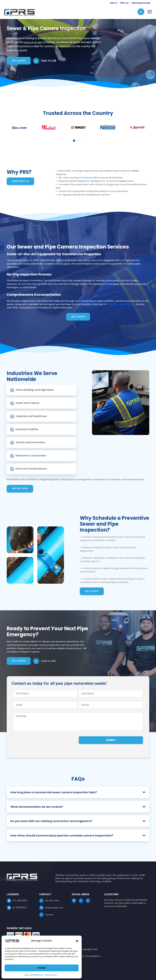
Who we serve (20, 489)
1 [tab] (74, 141)
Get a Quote (19, 61)
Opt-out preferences (34, 975)
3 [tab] (82, 141)
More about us (21, 181)
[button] (77, 941)
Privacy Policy (51, 975)
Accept (42, 968)
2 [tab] (78, 141)
